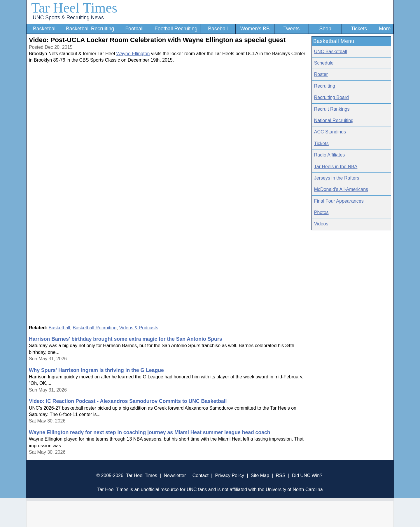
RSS (280, 475)
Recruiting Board (331, 97)
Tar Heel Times (74, 8)
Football (134, 29)
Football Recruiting (176, 29)
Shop (325, 29)
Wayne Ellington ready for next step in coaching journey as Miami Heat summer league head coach (149, 432)
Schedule (324, 63)
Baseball (218, 29)
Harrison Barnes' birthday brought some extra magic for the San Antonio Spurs (125, 339)
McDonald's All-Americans (341, 189)
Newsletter (175, 475)
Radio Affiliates (330, 155)
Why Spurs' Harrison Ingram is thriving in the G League (96, 370)
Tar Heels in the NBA (336, 167)
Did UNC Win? (307, 475)
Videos (321, 224)
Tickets (359, 29)
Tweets (291, 29)
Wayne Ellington (133, 54)
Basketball (45, 29)
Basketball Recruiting (90, 29)
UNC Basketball (331, 52)
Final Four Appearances (339, 201)
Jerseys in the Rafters (337, 178)
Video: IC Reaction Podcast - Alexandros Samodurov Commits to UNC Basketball (128, 401)
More (385, 29)
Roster (321, 74)
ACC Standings (330, 132)
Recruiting (325, 86)
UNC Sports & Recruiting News (68, 18)
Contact (201, 475)
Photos (321, 212)
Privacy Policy (230, 475)
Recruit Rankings (332, 109)
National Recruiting (334, 120)
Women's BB (255, 29)
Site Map (260, 475)
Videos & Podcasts (139, 328)
